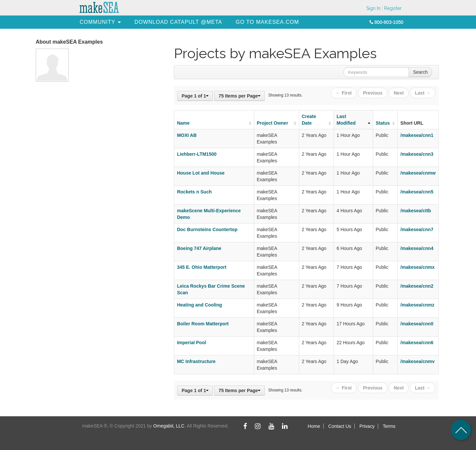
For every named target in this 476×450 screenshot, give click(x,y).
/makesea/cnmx (417, 267)
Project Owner (273, 123)
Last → (423, 93)
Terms (389, 426)
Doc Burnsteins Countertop (207, 229)
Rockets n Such (194, 192)
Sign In (373, 8)
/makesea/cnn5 (417, 192)
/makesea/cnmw (418, 173)
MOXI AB (187, 135)
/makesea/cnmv (417, 361)
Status (383, 123)
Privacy (367, 426)
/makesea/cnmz (417, 305)
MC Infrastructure (196, 361)
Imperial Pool (191, 343)
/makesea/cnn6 (417, 343)
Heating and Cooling (199, 305)
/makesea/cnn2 (417, 286)
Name (183, 123)
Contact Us (340, 426)
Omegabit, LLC (169, 426)
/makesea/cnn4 (417, 248)
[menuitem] (98, 22)
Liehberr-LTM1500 (197, 154)
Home (314, 426)
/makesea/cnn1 (417, 135)
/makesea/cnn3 (417, 154)
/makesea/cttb (416, 211)
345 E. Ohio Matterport (201, 267)
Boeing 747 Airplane (199, 248)
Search (420, 72)
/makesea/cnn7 (417, 229)
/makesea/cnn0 (417, 324)
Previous (373, 93)
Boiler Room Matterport (203, 324)
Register (393, 8)
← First (344, 93)
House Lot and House (201, 173)
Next (399, 93)
